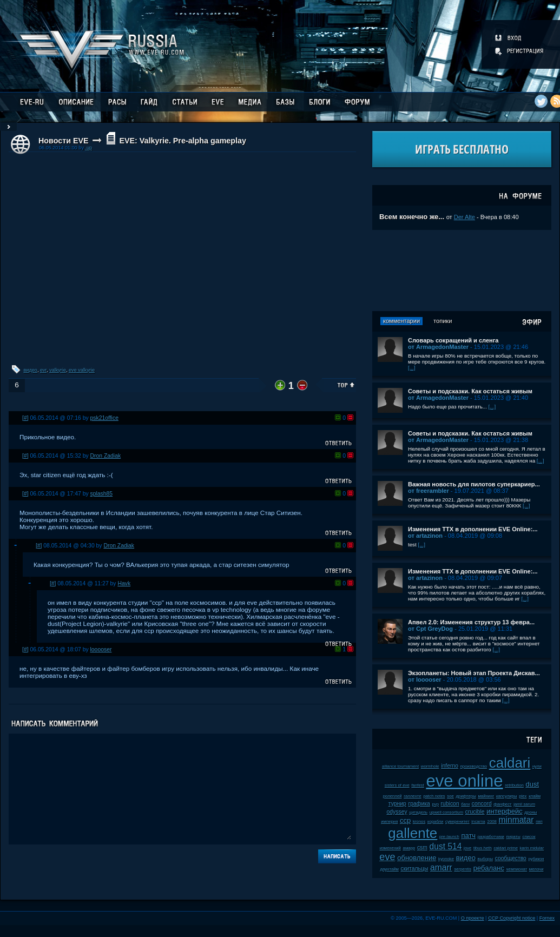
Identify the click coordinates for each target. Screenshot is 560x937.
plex (523, 796)
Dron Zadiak (106, 456)
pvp (435, 804)
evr (43, 370)
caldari (510, 763)
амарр (409, 848)
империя (389, 821)
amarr (441, 867)
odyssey (397, 812)
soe (450, 796)
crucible (475, 812)
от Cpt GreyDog (430, 629)
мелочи (536, 869)
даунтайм (389, 869)
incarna (478, 821)
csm (422, 847)
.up (88, 148)
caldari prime (506, 848)
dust (533, 784)
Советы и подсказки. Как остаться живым (470, 391)
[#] (25, 418)
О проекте (473, 918)
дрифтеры (466, 796)
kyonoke (446, 859)
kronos (419, 821)
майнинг (486, 796)
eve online (464, 781)
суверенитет (457, 821)
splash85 (102, 494)
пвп (539, 821)
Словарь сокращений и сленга (453, 340)
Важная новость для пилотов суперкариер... (474, 484)
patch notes (434, 796)
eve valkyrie (82, 370)
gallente (413, 833)
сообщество (511, 858)
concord (482, 804)
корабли (436, 821)
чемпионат (517, 869)
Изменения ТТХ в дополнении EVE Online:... (473, 529)
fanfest (417, 785)
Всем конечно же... (412, 217)
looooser (101, 649)
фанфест (502, 804)
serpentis (463, 869)
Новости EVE (64, 141)
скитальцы (415, 869)
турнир (397, 804)
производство (474, 766)
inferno (450, 766)
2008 (492, 821)
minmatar (516, 820)
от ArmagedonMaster (438, 347)
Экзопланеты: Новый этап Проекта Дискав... (474, 673)
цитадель (418, 812)
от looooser (425, 679)
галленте (413, 796)
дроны (531, 812)
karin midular (532, 848)
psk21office (104, 418)
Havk (124, 583)
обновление (417, 858)
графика (419, 804)
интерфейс (504, 811)
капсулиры (507, 796)
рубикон (536, 859)
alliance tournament (400, 766)
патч (468, 836)
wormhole (430, 766)
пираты (513, 837)
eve (387, 857)
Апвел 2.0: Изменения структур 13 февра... (471, 622)
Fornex (547, 918)
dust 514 (446, 846)
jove (467, 848)
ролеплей (393, 796)
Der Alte (465, 217)
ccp (405, 820)
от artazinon (425, 536)
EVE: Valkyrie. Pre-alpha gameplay (182, 141)
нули (537, 766)
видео (31, 370)
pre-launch (449, 837)
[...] (412, 368)
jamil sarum (524, 804)
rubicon (450, 804)
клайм (535, 796)
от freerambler (429, 491)
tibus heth (483, 848)
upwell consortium (446, 812)
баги (465, 804)
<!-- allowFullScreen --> (182, 258)
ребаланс (489, 868)
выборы (486, 859)
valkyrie (58, 370)
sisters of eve (397, 785)
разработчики (491, 837)
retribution (514, 785)
